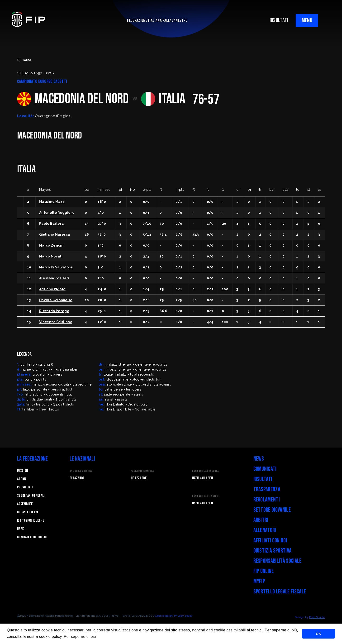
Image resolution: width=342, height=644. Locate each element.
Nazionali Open (202, 478)
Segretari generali (31, 496)
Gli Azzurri (78, 478)
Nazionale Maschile (81, 471)
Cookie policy (164, 616)
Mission (22, 471)
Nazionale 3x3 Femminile (206, 496)
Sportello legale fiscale (280, 592)
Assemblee (25, 504)
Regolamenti (267, 500)
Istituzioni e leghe (31, 521)
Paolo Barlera (51, 224)
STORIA (22, 479)
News (259, 459)
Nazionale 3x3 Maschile (206, 471)
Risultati (263, 479)
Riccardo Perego (54, 311)
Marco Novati (51, 256)
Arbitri (261, 520)
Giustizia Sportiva (273, 551)
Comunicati (265, 469)
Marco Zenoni (51, 245)
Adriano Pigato (52, 289)
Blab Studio (317, 617)
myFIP (259, 581)
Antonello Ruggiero (57, 213)
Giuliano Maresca (55, 234)
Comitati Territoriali (32, 537)
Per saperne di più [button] (80, 637)
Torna (24, 60)
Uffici (21, 529)
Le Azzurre (139, 478)
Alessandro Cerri (54, 278)
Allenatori (265, 530)
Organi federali (28, 512)
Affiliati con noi (270, 541)
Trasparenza (267, 489)
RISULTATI (279, 20)
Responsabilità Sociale (278, 561)
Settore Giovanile (272, 510)
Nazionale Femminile (142, 471)
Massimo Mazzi (52, 202)
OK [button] (318, 634)
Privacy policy (183, 616)
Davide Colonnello (56, 300)
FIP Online (264, 571)
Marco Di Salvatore (56, 267)
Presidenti (25, 487)
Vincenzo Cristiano (56, 322)
